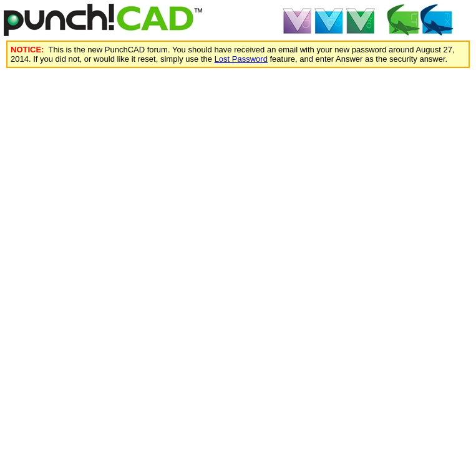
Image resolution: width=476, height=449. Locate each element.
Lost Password (241, 59)
